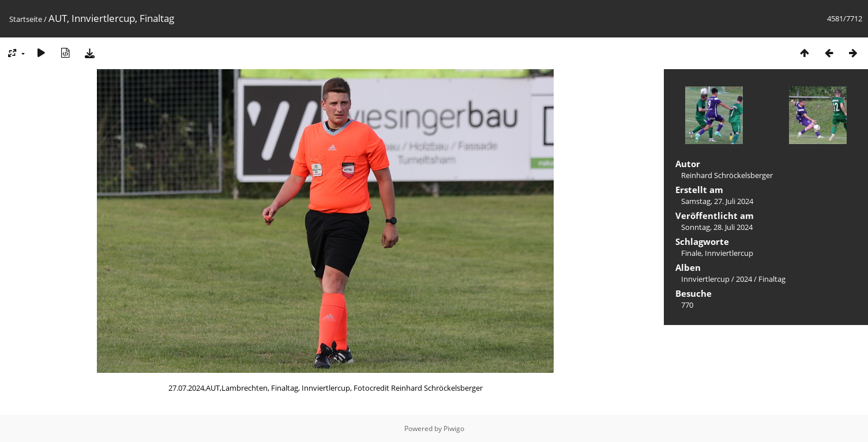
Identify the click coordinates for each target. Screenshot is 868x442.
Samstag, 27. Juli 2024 (717, 201)
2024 (744, 279)
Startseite (26, 19)
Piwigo (454, 428)
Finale (691, 253)
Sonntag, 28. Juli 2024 (717, 227)
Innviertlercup (729, 253)
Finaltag (772, 279)
